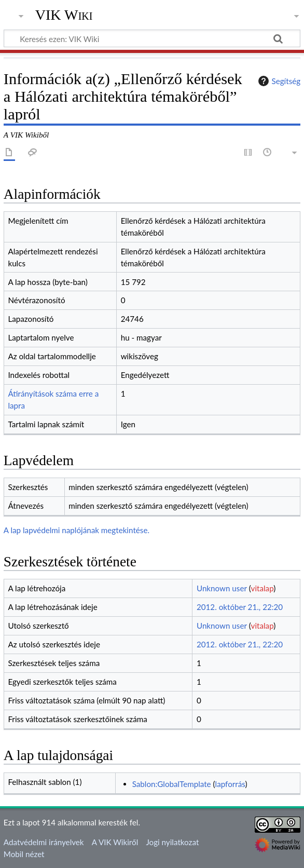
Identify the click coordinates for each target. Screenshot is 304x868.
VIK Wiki (64, 15)
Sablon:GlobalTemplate (172, 784)
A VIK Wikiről (115, 842)
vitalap (262, 588)
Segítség (278, 81)
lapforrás (230, 784)
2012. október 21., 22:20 (240, 607)
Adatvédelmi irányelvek (44, 842)
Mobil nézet (24, 854)
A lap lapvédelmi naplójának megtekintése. (77, 530)
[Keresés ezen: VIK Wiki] (152, 38)
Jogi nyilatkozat (172, 842)
